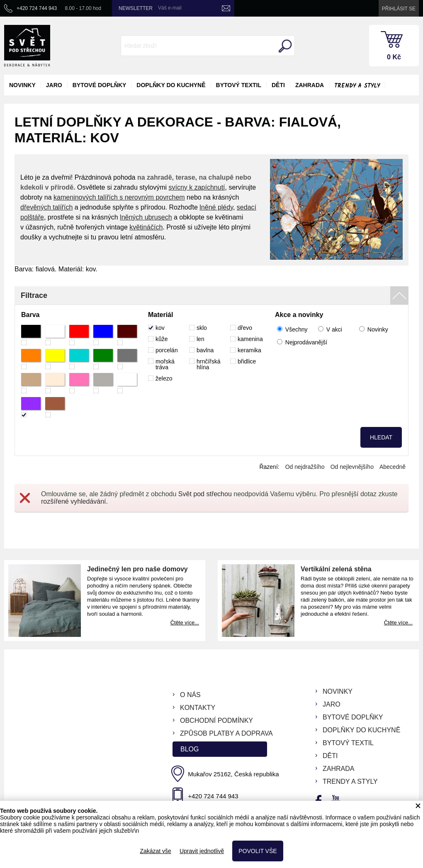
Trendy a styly (357, 86)
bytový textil (239, 85)
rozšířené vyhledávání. (74, 501)
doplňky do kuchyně (171, 85)
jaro (54, 85)
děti (278, 85)
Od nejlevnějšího (352, 467)
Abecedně (393, 467)
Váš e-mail (170, 8)
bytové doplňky (100, 85)
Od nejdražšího (305, 467)
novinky (22, 85)
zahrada (310, 85)
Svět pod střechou (205, 494)
